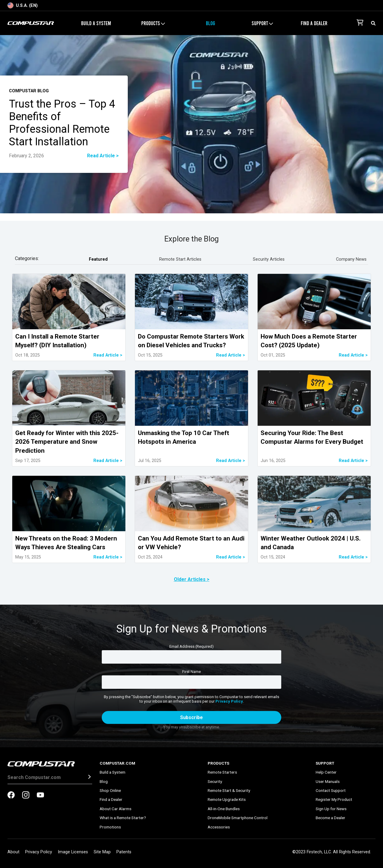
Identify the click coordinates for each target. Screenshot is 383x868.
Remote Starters (222, 772)
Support (262, 23)
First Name (191, 672)
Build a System (96, 23)
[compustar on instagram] (26, 795)
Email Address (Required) (191, 646)
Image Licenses (73, 852)
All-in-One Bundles (224, 809)
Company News (351, 260)
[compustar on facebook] (11, 795)
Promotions (110, 827)
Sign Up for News (331, 809)
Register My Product (334, 799)
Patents (124, 852)
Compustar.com (117, 763)
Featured (98, 260)
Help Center (326, 772)
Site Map (102, 852)
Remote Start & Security (229, 790)
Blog (211, 23)
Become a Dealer (330, 818)
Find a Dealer (314, 23)
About (13, 852)
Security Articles (269, 260)
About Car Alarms (115, 809)
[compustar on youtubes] (40, 795)
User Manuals (328, 781)
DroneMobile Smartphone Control (238, 818)
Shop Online (110, 790)
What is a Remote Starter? (123, 818)
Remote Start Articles (180, 260)
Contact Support (331, 790)
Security (215, 781)
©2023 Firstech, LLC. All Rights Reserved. (332, 852)
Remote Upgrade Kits (227, 799)
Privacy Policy (229, 701)
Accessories (219, 827)
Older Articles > (192, 579)
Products (153, 23)
